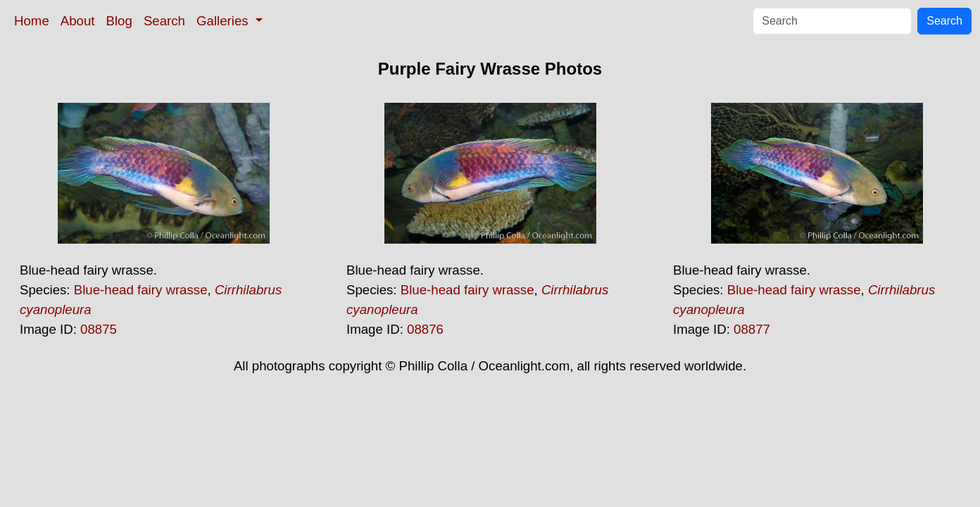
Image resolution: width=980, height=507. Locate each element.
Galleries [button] (224, 21)
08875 (99, 329)
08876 (425, 329)
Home (32, 21)
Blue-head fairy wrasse (141, 290)
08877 (752, 329)
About (78, 21)
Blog (119, 21)
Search (164, 21)
